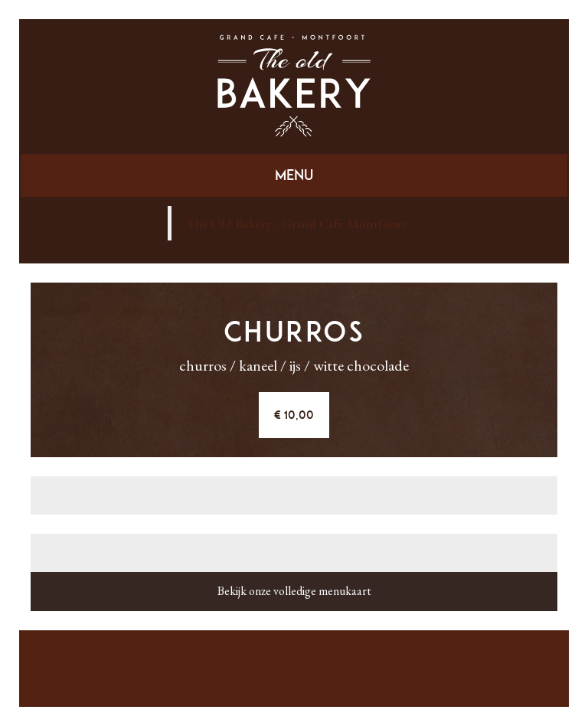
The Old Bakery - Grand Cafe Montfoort (296, 223)
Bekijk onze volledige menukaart (294, 591)
